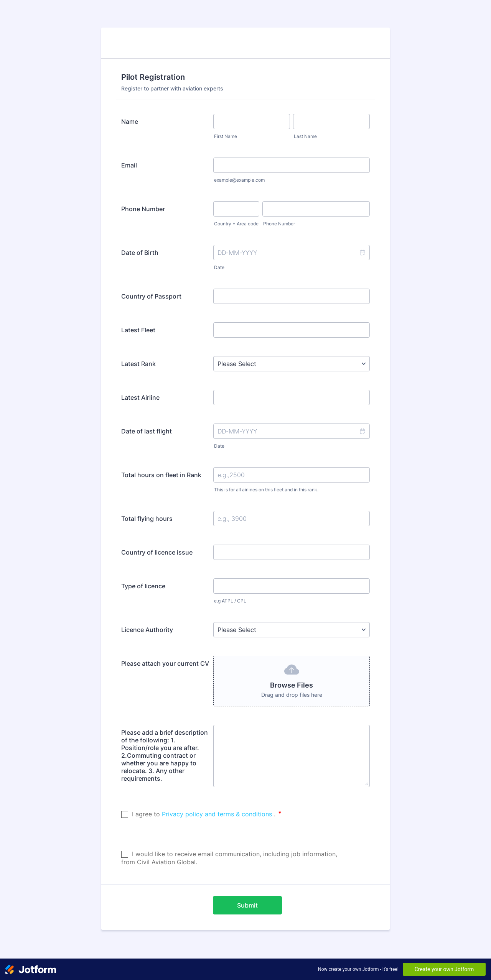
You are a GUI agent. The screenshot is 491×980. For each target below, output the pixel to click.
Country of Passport (151, 296)
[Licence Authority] (292, 630)
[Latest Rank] (292, 364)
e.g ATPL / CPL (230, 601)
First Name (226, 136)
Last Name (305, 136)
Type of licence (143, 586)
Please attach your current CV (165, 663)
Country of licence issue (157, 552)
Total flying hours (147, 519)
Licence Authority (147, 630)
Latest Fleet (138, 330)
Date (219, 267)
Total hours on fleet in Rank (161, 475)
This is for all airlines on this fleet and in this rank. (266, 490)
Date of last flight (147, 431)
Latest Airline (140, 397)
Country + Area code (236, 224)
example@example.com (239, 180)
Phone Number (143, 209)
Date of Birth (140, 253)
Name (130, 121)
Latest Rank (138, 364)
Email (129, 165)
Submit (247, 905)
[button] (362, 253)
